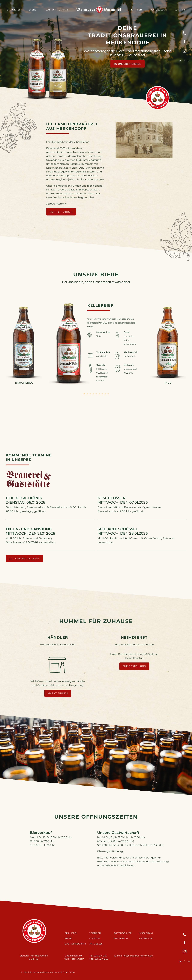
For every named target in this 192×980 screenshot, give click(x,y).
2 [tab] (87, 394)
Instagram (146, 933)
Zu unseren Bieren (127, 64)
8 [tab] (105, 394)
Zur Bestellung (134, 666)
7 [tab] (102, 394)
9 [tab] (108, 394)
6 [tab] (99, 394)
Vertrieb (136, 10)
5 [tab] (96, 394)
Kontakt (179, 10)
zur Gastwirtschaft (24, 559)
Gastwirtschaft (57, 10)
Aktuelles (158, 10)
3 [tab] (90, 394)
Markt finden (58, 693)
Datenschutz (123, 933)
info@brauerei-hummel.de (138, 955)
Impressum (121, 938)
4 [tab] (93, 394)
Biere (33, 10)
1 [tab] (84, 394)
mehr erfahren (61, 212)
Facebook (145, 938)
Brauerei (13, 10)
